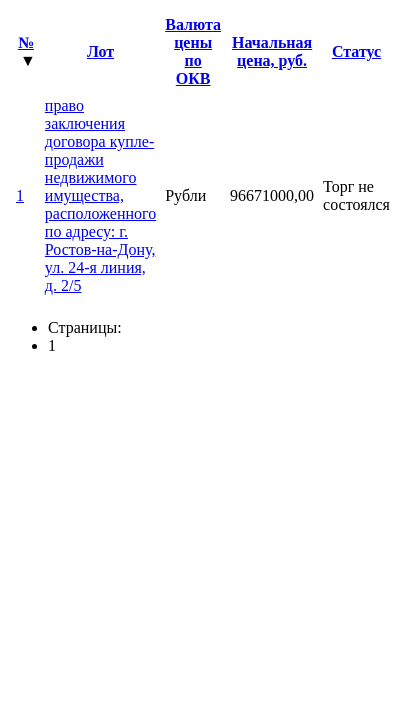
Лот (100, 51)
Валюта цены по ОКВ (193, 51)
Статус (356, 51)
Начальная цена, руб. (272, 51)
